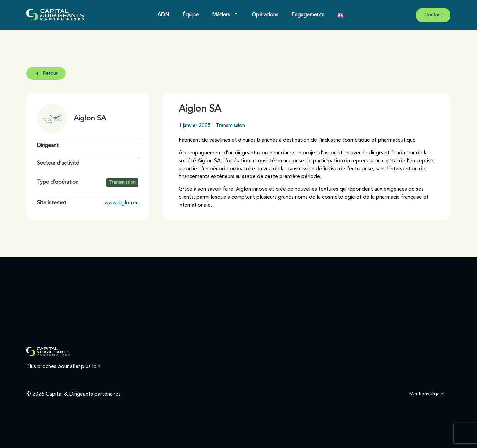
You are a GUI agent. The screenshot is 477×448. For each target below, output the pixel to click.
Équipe (190, 15)
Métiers (225, 13)
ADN (163, 15)
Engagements (308, 15)
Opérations (265, 15)
